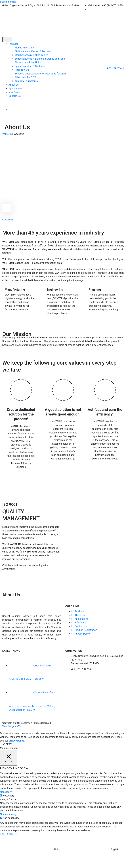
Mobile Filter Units (25, 48)
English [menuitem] (115, 850)
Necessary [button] (6, 792)
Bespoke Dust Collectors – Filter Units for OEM (40, 74)
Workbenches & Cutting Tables (31, 55)
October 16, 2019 (25, 710)
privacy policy (16, 741)
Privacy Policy (82, 634)
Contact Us (15, 96)
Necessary (8, 796)
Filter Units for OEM (25, 77)
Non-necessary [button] (8, 814)
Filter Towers (22, 70)
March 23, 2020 (36, 679)
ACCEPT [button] (7, 744)
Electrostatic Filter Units (28, 62)
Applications (15, 88)
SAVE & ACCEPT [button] (9, 834)
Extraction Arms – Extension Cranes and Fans (40, 59)
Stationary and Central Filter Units (33, 51)
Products (13, 44)
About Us (14, 85)
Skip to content (8, 2)
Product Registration (86, 630)
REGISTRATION (115, 69)
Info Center (15, 92)
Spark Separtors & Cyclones (30, 66)
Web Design (8, 726)
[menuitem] (32, 109)
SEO (19, 726)
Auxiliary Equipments (26, 81)
